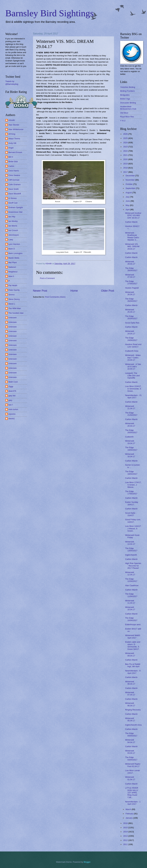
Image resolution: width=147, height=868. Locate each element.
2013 (126, 836)
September (131, 188)
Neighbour (13, 272)
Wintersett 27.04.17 (130, 276)
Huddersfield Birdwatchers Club (128, 108)
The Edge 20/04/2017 (131, 431)
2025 (126, 138)
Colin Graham (14, 184)
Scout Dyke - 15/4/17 (131, 514)
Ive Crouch (13, 230)
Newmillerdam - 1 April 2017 (133, 803)
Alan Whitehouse (16, 129)
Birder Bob (13, 161)
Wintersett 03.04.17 (130, 752)
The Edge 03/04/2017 (131, 758)
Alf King (12, 134)
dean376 (12, 391)
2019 (126, 164)
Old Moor (124, 113)
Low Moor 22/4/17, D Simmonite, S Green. (133, 389)
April (128, 210)
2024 (126, 143)
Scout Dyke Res (132, 323)
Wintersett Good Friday (132, 536)
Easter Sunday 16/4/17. (132, 503)
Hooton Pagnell (132, 288)
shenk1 (12, 419)
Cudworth (129, 437)
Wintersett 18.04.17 (130, 455)
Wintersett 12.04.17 (130, 573)
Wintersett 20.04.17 (130, 425)
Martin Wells (14, 258)
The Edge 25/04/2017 (131, 317)
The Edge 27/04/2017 (131, 282)
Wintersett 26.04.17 (130, 293)
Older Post (108, 291)
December (130, 176)
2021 (126, 155)
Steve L (12, 304)
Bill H (11, 157)
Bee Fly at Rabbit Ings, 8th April (133, 665)
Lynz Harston (14, 244)
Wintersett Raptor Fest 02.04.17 (133, 765)
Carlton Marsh (131, 222)
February (130, 814)
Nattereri (12, 267)
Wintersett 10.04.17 (130, 608)
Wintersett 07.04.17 (130, 694)
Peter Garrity (14, 290)
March (129, 809)
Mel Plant (13, 262)
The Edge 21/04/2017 (131, 414)
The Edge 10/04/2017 (131, 619)
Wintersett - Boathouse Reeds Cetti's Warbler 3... (132, 236)
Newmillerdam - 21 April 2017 (133, 396)
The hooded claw (16, 313)
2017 (126, 172)
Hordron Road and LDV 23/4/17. (133, 345)
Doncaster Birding (128, 103)
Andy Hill (12, 143)
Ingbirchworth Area (133, 725)
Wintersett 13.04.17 (130, 543)
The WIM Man (15, 308)
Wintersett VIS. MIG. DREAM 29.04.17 (132, 246)
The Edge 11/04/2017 (131, 595)
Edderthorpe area (133, 624)
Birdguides (125, 95)
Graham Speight (16, 207)
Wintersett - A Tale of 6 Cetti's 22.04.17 (133, 367)
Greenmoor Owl (15, 212)
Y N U (123, 121)
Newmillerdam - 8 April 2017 (133, 672)
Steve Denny (14, 299)
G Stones (13, 198)
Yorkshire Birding (128, 87)
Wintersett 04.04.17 (130, 741)
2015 (126, 828)
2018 (126, 168)
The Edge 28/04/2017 (131, 269)
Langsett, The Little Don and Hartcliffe (132, 375)
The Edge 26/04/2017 (131, 300)
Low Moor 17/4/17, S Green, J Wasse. (133, 485)
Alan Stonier (14, 125)
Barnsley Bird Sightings (50, 13)
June (128, 201)
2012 (126, 840)
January (129, 818)
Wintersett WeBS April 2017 (133, 637)
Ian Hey (12, 217)
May (128, 205)
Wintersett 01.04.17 (130, 778)
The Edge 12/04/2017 (131, 580)
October (129, 184)
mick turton (13, 409)
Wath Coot (13, 382)
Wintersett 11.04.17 (130, 602)
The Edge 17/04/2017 (131, 493)
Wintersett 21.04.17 (130, 407)
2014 (126, 832)
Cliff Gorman (14, 180)
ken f (11, 405)
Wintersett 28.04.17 (130, 263)
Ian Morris (13, 226)
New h (11, 276)
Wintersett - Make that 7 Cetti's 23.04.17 (133, 358)
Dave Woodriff (15, 194)
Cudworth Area (132, 351)
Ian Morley (13, 221)
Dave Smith (14, 189)
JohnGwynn (14, 235)
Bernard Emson (15, 152)
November (130, 180)
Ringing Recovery (133, 710)
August (129, 193)
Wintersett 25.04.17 (130, 311)
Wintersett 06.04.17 (130, 704)
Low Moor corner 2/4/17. (133, 772)
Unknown (13, 318)
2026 (126, 134)
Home (74, 291)
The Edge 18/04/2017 (131, 473)
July (128, 197)
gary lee (12, 396)
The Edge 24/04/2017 (131, 339)
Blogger (87, 862)
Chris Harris (14, 171)
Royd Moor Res (127, 117)
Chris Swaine (14, 175)
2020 (126, 159)
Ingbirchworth (131, 555)
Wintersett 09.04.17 (130, 654)
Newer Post (40, 291)
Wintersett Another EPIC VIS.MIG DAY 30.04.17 (133, 215)
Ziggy (11, 386)
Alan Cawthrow (132, 585)
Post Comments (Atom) (55, 297)
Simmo (11, 295)
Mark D (12, 249)
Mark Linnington (15, 253)
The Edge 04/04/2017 (131, 734)
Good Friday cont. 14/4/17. (133, 521)
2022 (126, 151)
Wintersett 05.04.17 (130, 719)
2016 (126, 823)
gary (10, 400)
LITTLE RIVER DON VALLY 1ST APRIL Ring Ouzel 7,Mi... (132, 793)
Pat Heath (13, 285)
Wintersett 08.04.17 (130, 683)
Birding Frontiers (127, 91)
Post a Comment (47, 278)
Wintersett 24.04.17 (130, 332)
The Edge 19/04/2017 (131, 449)
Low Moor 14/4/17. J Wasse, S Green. (133, 528)
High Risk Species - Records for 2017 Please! (133, 566)
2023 (126, 147)
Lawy (11, 240)
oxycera (12, 414)
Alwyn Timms (14, 139)
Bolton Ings (125, 99)
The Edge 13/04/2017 (131, 549)
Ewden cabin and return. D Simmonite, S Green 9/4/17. (133, 645)
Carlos (11, 166)
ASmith (12, 120)
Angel (11, 148)
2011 (126, 844)
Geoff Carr (13, 203)
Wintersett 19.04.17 (130, 442)
